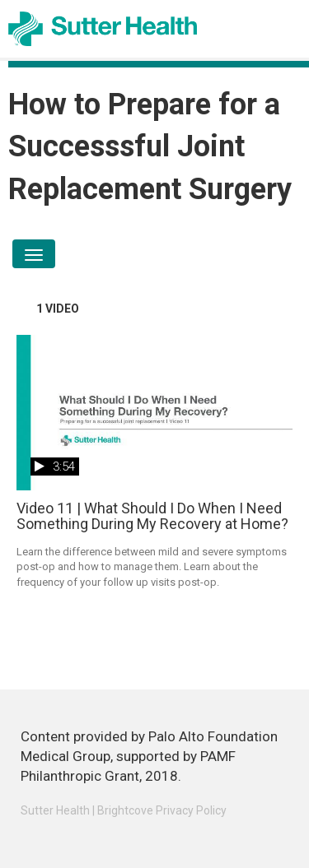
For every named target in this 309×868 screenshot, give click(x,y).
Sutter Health (55, 810)
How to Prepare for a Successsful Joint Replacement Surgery (150, 147)
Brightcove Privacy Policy (162, 810)
